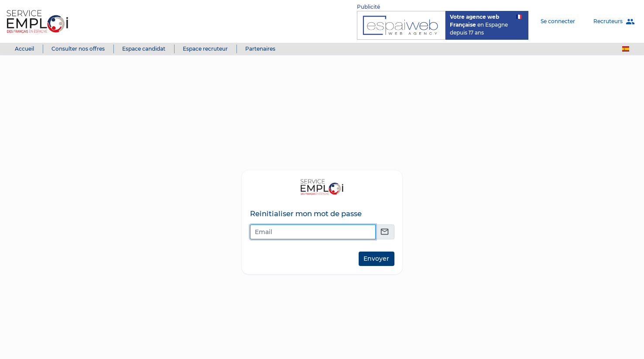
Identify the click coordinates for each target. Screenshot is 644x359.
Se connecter (558, 21)
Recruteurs (614, 22)
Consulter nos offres (78, 49)
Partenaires (260, 49)
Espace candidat (144, 49)
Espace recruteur (205, 49)
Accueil (24, 49)
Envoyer (376, 259)
